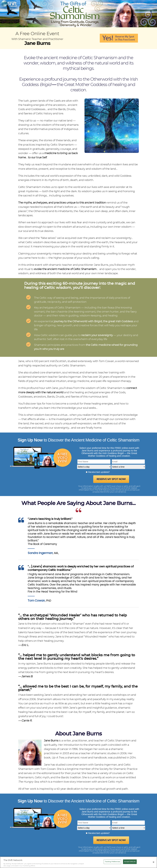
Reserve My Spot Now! (111, 479)
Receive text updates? (99, 472)
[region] (78, 862)
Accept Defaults (130, 862)
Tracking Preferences (112, 862)
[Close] (154, 862)
